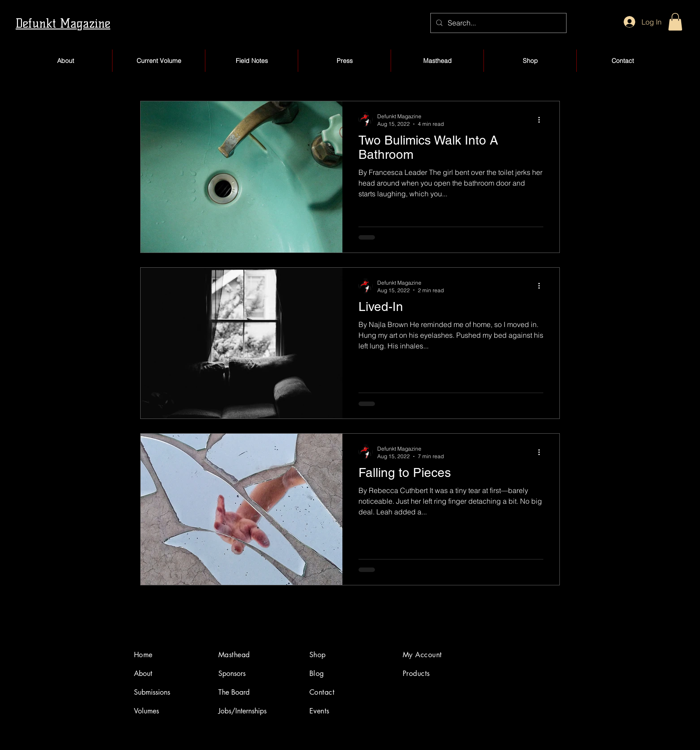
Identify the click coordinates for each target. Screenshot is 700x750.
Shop (318, 655)
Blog (317, 673)
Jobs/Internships (242, 711)
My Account (422, 655)
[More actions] (542, 120)
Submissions (152, 692)
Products (416, 673)
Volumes (146, 711)
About (143, 673)
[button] (675, 22)
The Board (234, 692)
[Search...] (498, 23)
